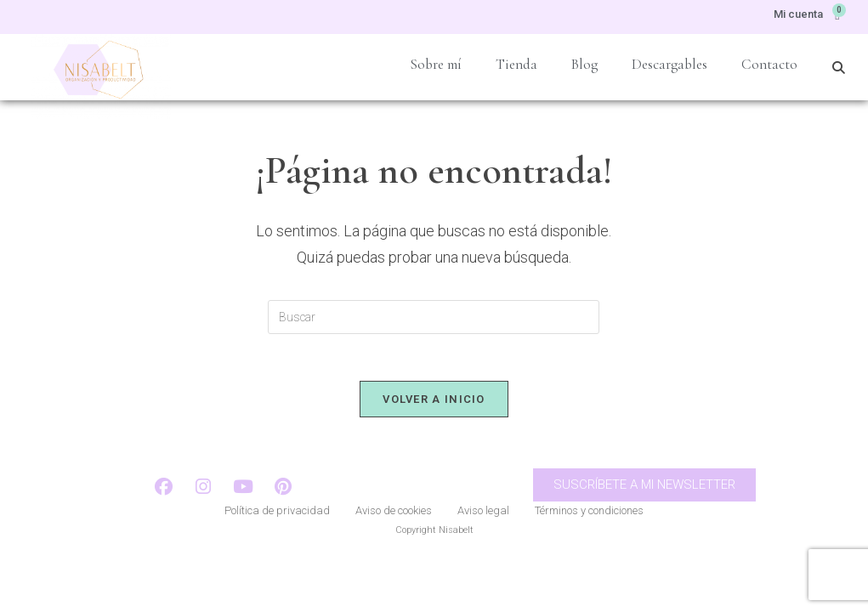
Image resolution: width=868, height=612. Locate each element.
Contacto (769, 64)
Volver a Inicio (434, 403)
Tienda (516, 64)
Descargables (669, 64)
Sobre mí (436, 64)
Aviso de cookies (394, 518)
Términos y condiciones (589, 518)
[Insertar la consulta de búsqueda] (434, 317)
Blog (584, 64)
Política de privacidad (277, 518)
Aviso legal (483, 518)
